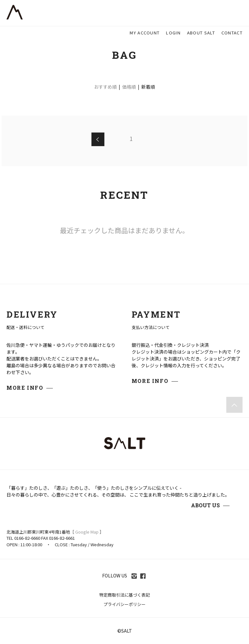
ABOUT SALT (201, 33)
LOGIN (173, 33)
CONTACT (232, 33)
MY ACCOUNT (145, 33)
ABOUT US (205, 505)
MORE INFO (25, 388)
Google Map (87, 532)
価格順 (129, 87)
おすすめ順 (105, 87)
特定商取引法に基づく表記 (124, 595)
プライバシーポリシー (124, 604)
